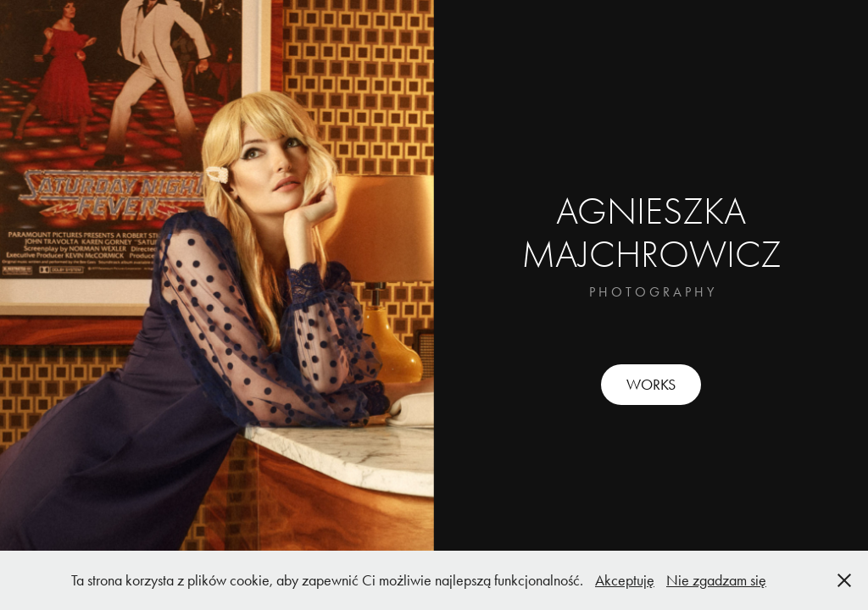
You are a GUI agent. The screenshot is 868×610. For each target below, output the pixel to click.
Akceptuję (625, 580)
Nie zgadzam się (716, 580)
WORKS (651, 385)
